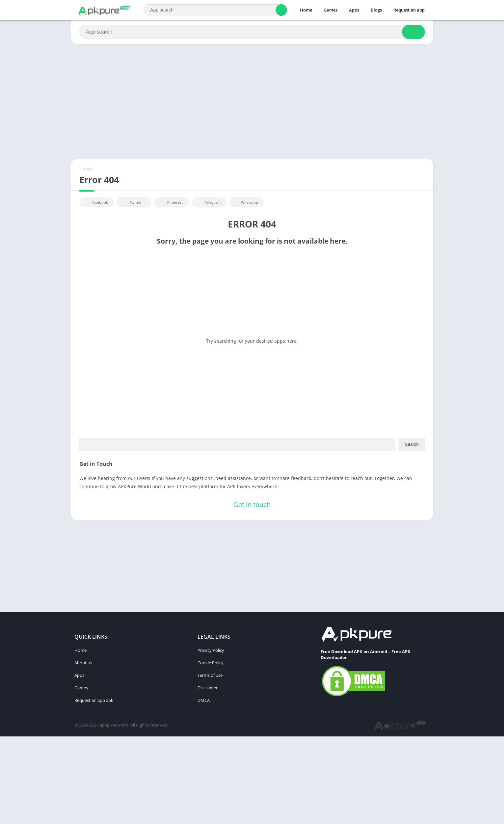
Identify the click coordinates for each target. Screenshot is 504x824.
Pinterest (171, 202)
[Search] (215, 10)
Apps (354, 10)
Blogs (376, 10)
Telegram (208, 202)
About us (83, 663)
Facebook (96, 202)
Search (412, 444)
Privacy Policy (211, 650)
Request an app (409, 10)
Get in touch (252, 505)
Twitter (131, 202)
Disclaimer (208, 688)
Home (306, 10)
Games (331, 10)
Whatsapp (246, 202)
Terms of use (210, 675)
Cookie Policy (211, 663)
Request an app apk (94, 700)
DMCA (204, 700)
